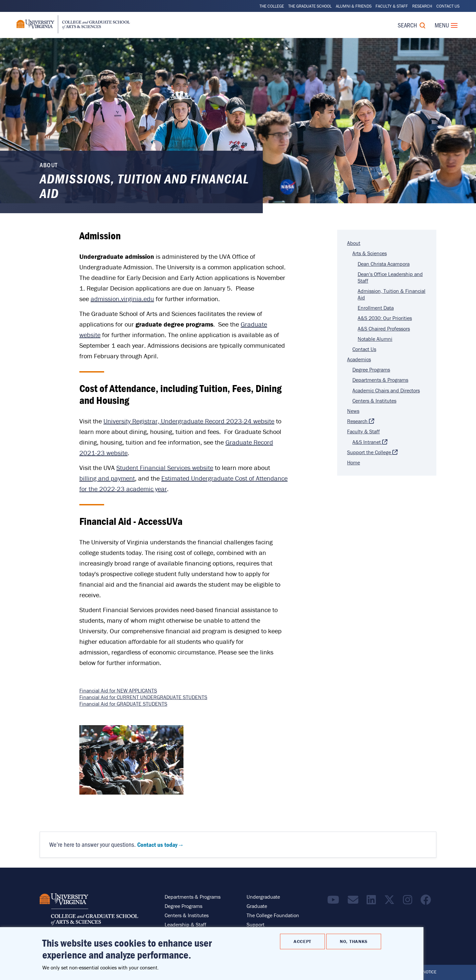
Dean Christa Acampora (384, 264)
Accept (302, 941)
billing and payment (107, 478)
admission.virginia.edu (122, 299)
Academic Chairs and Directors (386, 390)
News (353, 411)
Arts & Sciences (370, 253)
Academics (359, 359)
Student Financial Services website (165, 468)
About (354, 243)
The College (272, 6)
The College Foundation (273, 915)
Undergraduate (263, 897)
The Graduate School (310, 6)
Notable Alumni (375, 339)
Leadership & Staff (185, 924)
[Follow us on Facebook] (427, 902)
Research (422, 6)
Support (256, 924)
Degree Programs (371, 370)
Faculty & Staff (392, 6)
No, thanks (354, 941)
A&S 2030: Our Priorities (385, 318)
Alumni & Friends (354, 6)
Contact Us (448, 6)
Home (354, 462)
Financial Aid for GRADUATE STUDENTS (123, 704)
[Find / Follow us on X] (391, 902)
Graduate (257, 906)
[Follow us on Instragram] (409, 902)
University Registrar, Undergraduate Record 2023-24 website (189, 421)
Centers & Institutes (374, 401)
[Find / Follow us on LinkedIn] (373, 902)
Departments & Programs (380, 380)
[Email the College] (355, 902)
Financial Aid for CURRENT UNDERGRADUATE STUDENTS (143, 697)
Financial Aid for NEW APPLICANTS (118, 690)
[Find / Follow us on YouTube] (335, 902)
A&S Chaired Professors (384, 329)
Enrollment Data (376, 308)
